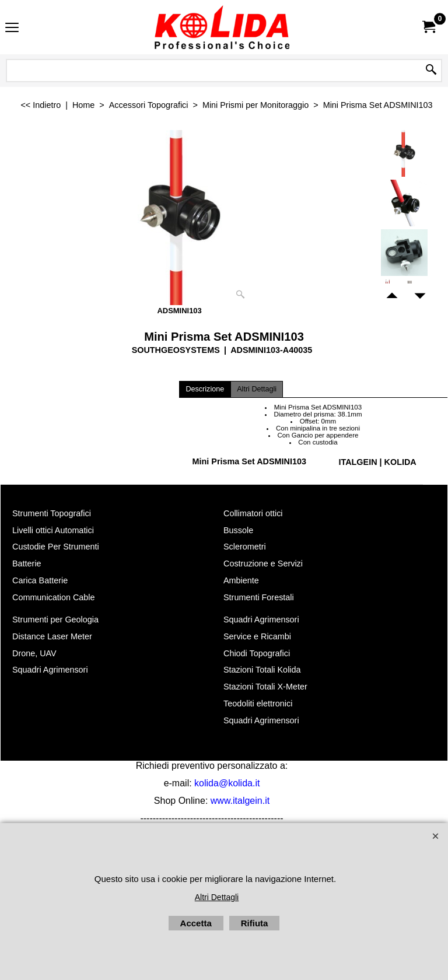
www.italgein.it (240, 801)
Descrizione (205, 389)
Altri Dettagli (257, 389)
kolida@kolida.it (227, 783)
